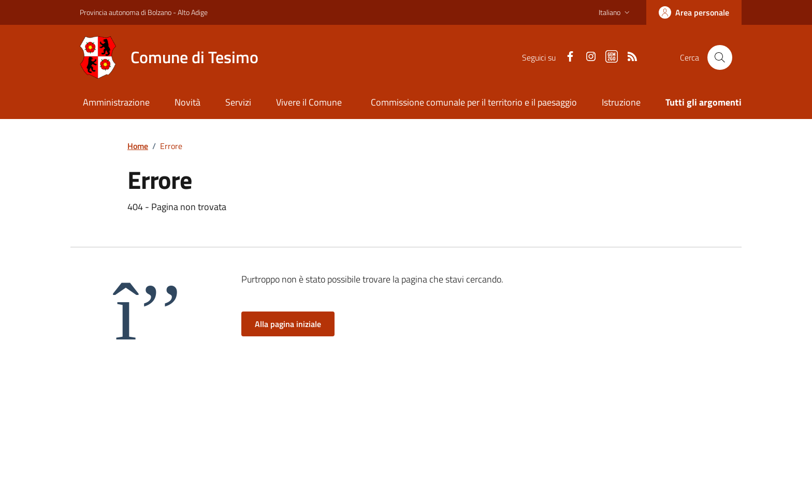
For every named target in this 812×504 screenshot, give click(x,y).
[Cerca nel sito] (720, 57)
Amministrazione (116, 102)
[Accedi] (694, 12)
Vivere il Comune (309, 102)
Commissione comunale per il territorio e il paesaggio (474, 102)
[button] (615, 12)
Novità (187, 102)
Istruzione (621, 102)
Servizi (238, 102)
